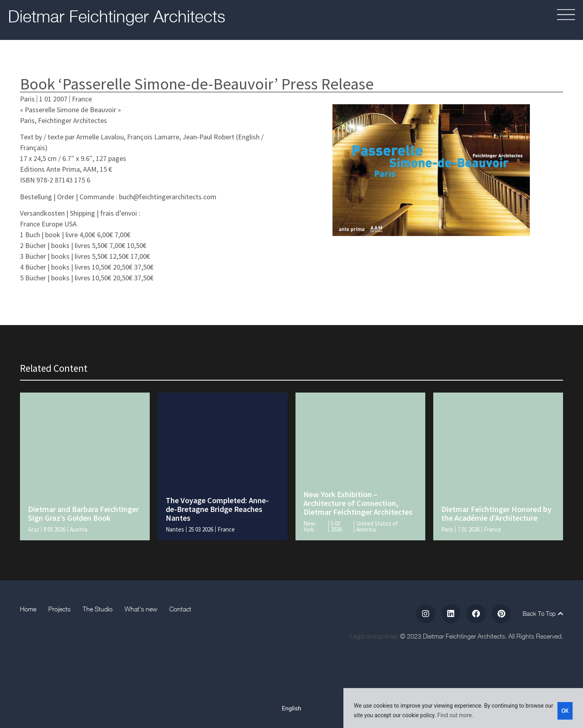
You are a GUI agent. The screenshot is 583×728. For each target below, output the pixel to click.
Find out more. (455, 715)
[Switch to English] (292, 708)
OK (565, 710)
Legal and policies (374, 636)
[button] (539, 16)
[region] (463, 708)
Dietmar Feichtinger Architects (117, 16)
